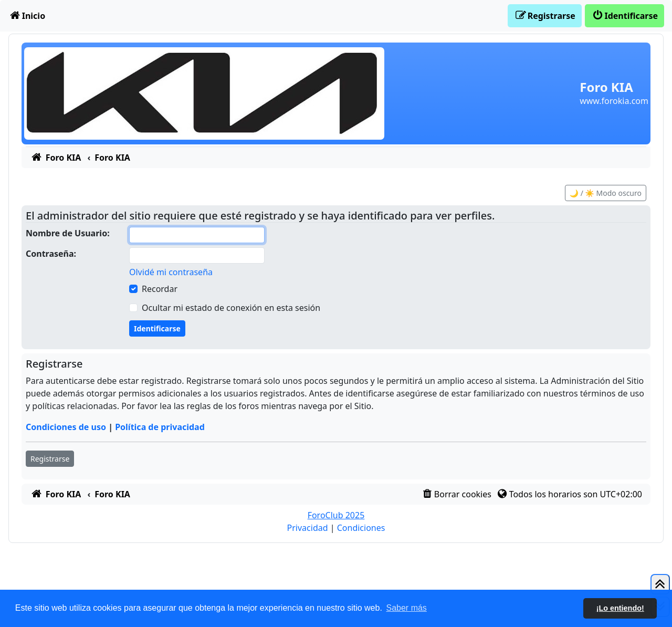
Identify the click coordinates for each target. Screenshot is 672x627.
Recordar (160, 289)
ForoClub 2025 (336, 515)
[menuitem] (27, 16)
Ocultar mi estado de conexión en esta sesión (231, 308)
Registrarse (50, 459)
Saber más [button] (407, 608)
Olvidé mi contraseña (171, 272)
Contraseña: (51, 254)
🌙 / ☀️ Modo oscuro (606, 193)
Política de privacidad (160, 427)
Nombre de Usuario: (68, 233)
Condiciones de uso (66, 427)
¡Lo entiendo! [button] (620, 608)
